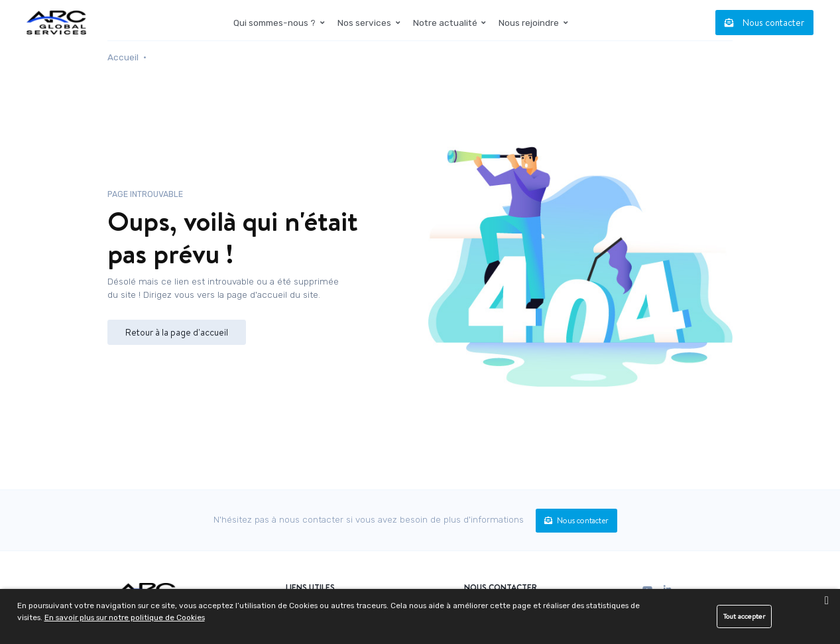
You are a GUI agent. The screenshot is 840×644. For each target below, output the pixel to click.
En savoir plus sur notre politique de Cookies (125, 617)
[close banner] (826, 601)
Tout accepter (745, 616)
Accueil (123, 57)
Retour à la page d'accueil (177, 332)
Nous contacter (765, 22)
